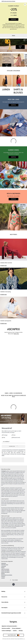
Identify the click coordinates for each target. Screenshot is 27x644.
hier (8, 454)
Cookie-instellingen (6, 631)
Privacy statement (16, 628)
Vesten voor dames (5, 572)
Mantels (3, 574)
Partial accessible (6, 628)
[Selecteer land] (13, 635)
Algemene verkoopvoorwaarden (9, 626)
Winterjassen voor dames (7, 575)
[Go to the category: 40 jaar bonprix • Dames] (13, 45)
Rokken (3, 568)
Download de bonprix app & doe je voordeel (13, 613)
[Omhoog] (13, 584)
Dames (13, 36)
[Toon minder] (13, 580)
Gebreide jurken (5, 565)
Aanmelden (14, 446)
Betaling (13, 591)
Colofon (15, 631)
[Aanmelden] (13, 446)
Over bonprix (13, 608)
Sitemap (21, 631)
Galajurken (4, 563)
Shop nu (13, 19)
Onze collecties (13, 602)
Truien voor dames (5, 571)
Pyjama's (3, 577)
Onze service (13, 597)
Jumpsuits (4, 566)
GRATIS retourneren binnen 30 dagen (8, 1)
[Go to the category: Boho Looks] (13, 60)
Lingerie (3, 578)
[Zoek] (25, 4)
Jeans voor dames (5, 569)
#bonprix (13, 329)
